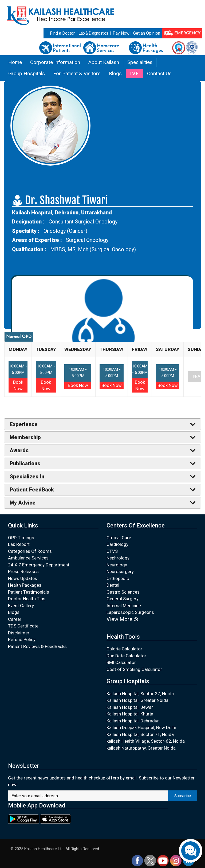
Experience (24, 424)
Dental (113, 585)
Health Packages (25, 585)
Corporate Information (55, 62)
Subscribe (183, 796)
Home (15, 62)
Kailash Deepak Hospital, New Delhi (141, 727)
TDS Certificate (23, 626)
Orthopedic (118, 578)
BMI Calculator (121, 662)
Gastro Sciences (123, 592)
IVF (135, 73)
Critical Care (119, 538)
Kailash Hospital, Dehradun (133, 721)
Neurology (117, 565)
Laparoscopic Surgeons (130, 612)
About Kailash (104, 62)
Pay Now (121, 33)
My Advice (23, 503)
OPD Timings (21, 538)
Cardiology (117, 544)
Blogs (115, 73)
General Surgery (123, 599)
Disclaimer (19, 633)
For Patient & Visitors (77, 73)
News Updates (23, 578)
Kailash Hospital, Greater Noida (137, 700)
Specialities (140, 62)
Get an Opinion (147, 33)
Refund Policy (22, 639)
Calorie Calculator (124, 649)
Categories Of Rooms (30, 551)
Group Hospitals (27, 73)
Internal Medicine (124, 606)
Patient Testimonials (29, 592)
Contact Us (159, 73)
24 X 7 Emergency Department (39, 565)
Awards (19, 450)
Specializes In (27, 477)
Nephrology (118, 558)
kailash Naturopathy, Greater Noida (141, 748)
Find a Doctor (62, 33)
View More (122, 619)
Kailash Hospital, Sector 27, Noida (140, 694)
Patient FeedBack (32, 490)
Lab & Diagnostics (93, 33)
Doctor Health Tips (27, 599)
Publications (25, 463)
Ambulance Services (28, 558)
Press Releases (23, 571)
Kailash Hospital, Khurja (130, 714)
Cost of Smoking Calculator (134, 669)
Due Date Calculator (126, 656)
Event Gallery (21, 606)
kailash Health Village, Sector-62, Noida (146, 741)
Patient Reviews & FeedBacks (37, 646)
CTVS (112, 551)
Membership (25, 437)
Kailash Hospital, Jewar (130, 707)
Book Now (78, 385)
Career (15, 619)
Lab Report (19, 544)
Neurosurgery (120, 571)
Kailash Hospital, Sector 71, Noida (140, 734)
